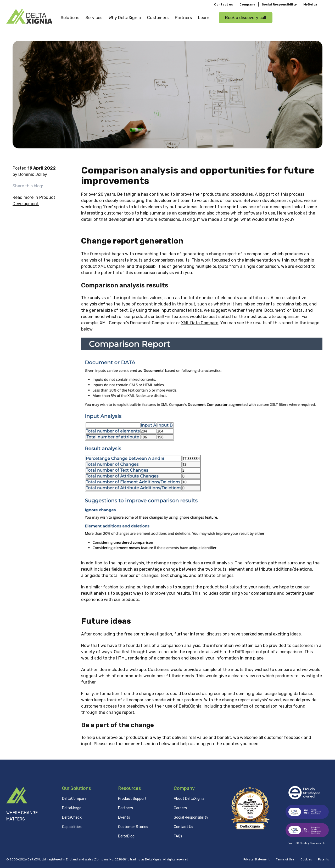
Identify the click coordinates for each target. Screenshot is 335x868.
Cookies (306, 860)
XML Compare (111, 266)
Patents (323, 860)
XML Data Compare (200, 323)
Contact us (224, 4)
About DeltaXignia (189, 798)
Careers (180, 808)
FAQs (178, 836)
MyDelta (310, 4)
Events (124, 817)
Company (247, 4)
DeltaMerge (72, 808)
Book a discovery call (246, 17)
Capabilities (72, 827)
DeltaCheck (72, 817)
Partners (125, 808)
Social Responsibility (279, 4)
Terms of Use (285, 860)
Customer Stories (133, 827)
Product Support (132, 798)
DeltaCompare (74, 798)
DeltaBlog (126, 836)
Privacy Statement (256, 860)
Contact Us (183, 827)
